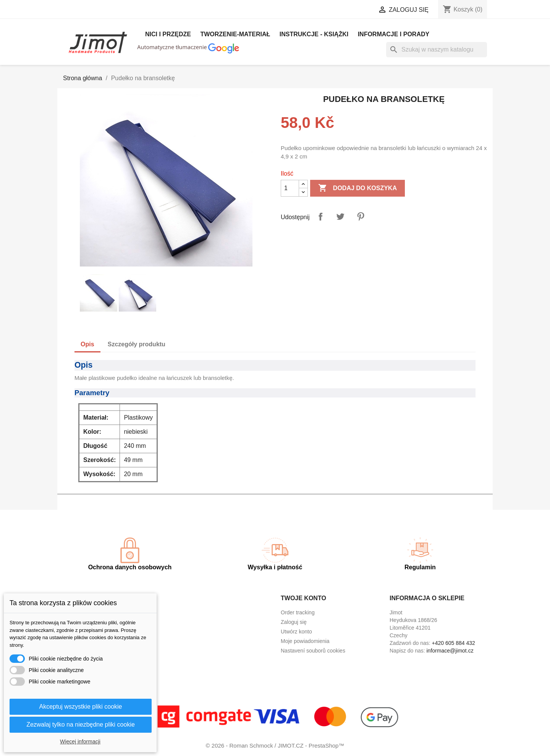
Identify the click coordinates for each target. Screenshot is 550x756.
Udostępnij (320, 216)
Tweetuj (340, 216)
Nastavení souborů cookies (313, 651)
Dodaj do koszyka (357, 188)
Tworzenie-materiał (235, 34)
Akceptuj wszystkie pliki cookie (81, 707)
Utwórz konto (296, 632)
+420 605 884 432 (454, 643)
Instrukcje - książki (314, 34)
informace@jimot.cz (450, 651)
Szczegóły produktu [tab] (137, 344)
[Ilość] (290, 188)
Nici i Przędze (168, 34)
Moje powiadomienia (305, 641)
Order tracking (298, 612)
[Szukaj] (437, 50)
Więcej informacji (80, 741)
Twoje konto (303, 598)
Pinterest (361, 216)
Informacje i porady (394, 34)
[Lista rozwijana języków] (289, 10)
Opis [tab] (87, 344)
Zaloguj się (294, 622)
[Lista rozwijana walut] (344, 10)
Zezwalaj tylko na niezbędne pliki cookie (81, 724)
